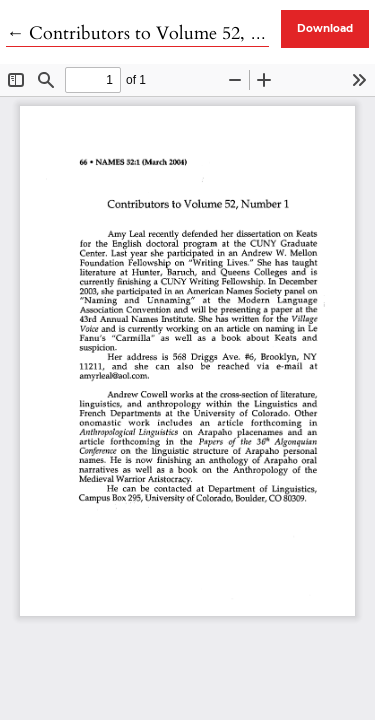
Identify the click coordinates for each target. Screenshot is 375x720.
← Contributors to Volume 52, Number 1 (167, 33)
